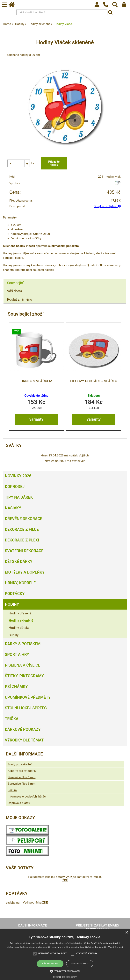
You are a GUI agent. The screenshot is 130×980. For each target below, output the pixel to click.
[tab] (65, 279)
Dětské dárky (19, 562)
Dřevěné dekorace (24, 519)
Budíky (14, 635)
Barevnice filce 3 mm (22, 784)
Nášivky (13, 508)
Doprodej (15, 487)
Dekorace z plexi (22, 540)
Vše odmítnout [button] (80, 964)
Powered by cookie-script (65, 977)
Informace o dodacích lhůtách (28, 797)
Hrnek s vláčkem (36, 382)
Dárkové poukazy (23, 730)
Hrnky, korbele (20, 583)
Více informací (116, 947)
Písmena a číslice (23, 665)
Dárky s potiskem (23, 644)
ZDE (65, 881)
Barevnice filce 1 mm (22, 777)
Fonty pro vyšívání (20, 765)
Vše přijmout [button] (50, 964)
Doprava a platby (19, 803)
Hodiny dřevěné (20, 613)
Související (15, 283)
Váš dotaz (15, 291)
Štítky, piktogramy (24, 676)
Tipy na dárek (19, 497)
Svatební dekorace (24, 551)
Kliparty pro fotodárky (22, 771)
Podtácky (15, 594)
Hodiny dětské (19, 628)
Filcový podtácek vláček (94, 382)
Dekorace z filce (22, 530)
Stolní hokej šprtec (26, 708)
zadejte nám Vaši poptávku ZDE (27, 903)
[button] (65, 971)
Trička (12, 719)
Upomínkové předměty (28, 697)
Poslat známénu (20, 300)
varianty (36, 419)
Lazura (12, 790)
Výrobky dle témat (24, 740)
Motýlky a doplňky (25, 572)
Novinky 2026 (18, 476)
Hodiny (12, 604)
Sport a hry (17, 655)
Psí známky (16, 687)
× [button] (127, 933)
